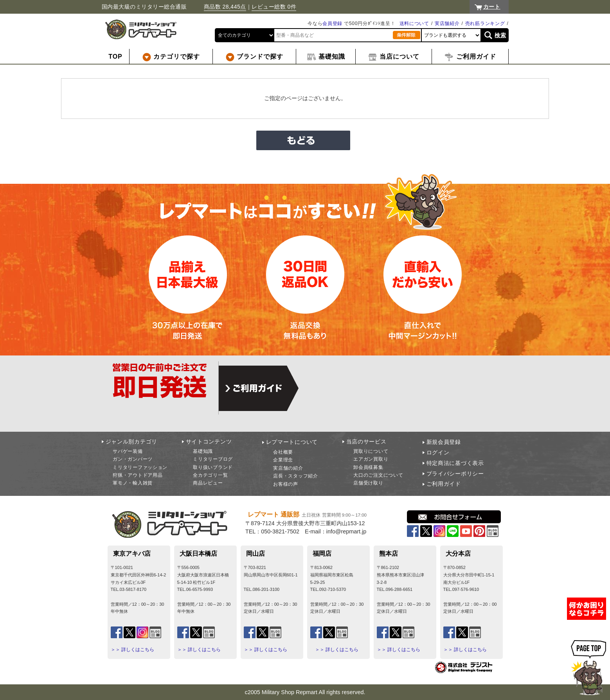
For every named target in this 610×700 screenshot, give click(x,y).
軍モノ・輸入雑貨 (133, 483)
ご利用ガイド (444, 484)
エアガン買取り (371, 459)
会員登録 (332, 23)
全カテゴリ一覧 (210, 475)
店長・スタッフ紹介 (295, 476)
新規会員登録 (444, 442)
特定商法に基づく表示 (455, 463)
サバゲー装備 (128, 451)
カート (492, 7)
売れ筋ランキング (485, 23)
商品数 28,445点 (225, 7)
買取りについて (371, 451)
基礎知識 (203, 451)
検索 (500, 35)
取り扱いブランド (213, 467)
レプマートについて (292, 442)
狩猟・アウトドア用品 (138, 475)
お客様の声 (286, 484)
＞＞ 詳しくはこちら (132, 650)
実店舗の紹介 (288, 468)
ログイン (438, 452)
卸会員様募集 (368, 467)
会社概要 (283, 452)
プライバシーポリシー (455, 474)
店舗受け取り (368, 483)
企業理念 (283, 460)
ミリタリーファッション (140, 467)
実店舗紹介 (447, 23)
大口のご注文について (378, 475)
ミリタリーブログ (213, 459)
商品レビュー (208, 483)
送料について (414, 23)
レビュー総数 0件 (274, 7)
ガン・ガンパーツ (133, 459)
